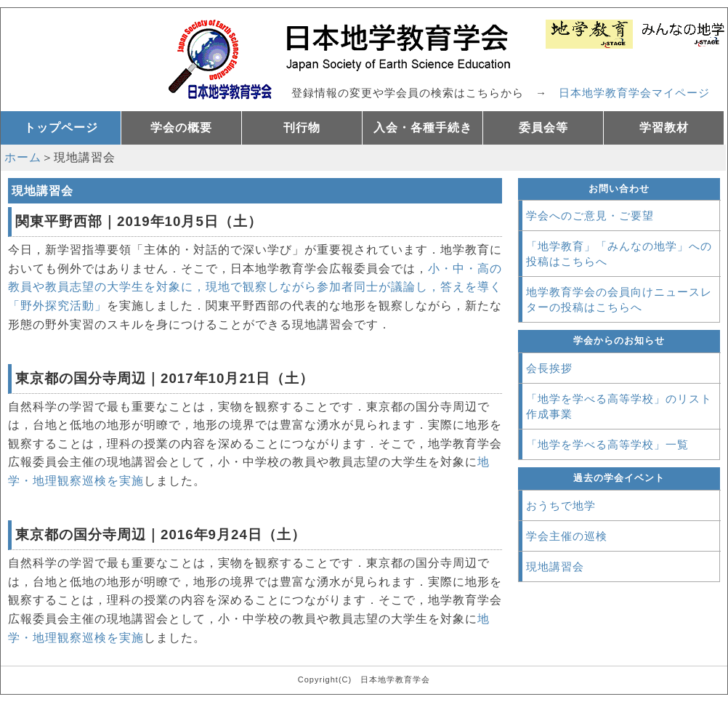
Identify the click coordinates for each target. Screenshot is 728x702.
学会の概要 (181, 128)
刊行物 (302, 128)
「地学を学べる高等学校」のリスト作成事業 (619, 406)
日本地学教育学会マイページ (634, 93)
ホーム (23, 157)
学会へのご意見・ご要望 (590, 215)
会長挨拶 (549, 368)
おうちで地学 (561, 505)
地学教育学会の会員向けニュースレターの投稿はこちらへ (619, 299)
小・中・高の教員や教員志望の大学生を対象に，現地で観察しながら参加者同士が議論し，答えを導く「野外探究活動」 (255, 287)
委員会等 (543, 128)
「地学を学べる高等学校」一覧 (607, 444)
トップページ (61, 128)
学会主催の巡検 (567, 536)
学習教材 (664, 128)
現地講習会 (555, 566)
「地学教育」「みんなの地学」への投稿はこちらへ (619, 254)
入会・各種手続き (423, 128)
